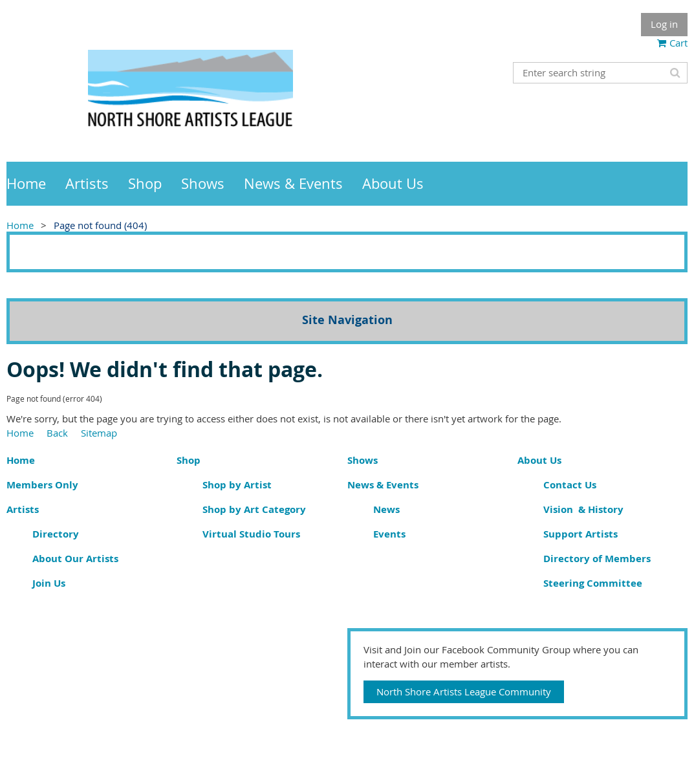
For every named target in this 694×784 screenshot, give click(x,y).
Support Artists (580, 534)
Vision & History (583, 509)
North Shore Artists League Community (464, 691)
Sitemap (99, 433)
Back (57, 433)
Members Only (42, 485)
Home (20, 225)
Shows (363, 460)
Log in (664, 24)
